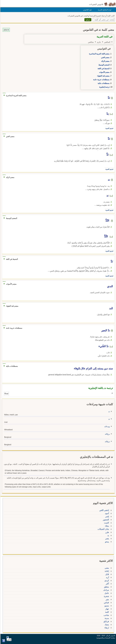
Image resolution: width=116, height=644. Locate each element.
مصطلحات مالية (103, 83)
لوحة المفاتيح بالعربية (104, 10)
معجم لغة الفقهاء (103, 76)
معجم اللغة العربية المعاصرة (99, 54)
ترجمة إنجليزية (104, 87)
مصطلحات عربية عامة (101, 80)
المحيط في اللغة (103, 69)
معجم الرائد (105, 61)
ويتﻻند (107, 426)
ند (109, 412)
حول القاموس (87, 10)
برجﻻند (107, 434)
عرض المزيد (109, 128)
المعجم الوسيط (104, 65)
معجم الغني (105, 57)
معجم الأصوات (104, 72)
